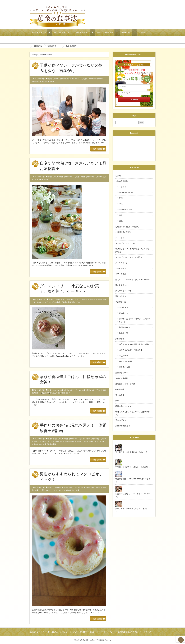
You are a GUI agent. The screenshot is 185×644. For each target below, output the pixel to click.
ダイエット (79, 299)
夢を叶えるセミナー (105, 32)
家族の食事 (54, 46)
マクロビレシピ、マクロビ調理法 (129, 257)
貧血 (121, 221)
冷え (121, 204)
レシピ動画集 (121, 268)
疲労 (121, 215)
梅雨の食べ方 (124, 327)
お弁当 (50, 439)
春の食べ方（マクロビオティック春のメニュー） (133, 320)
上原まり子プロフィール (39, 632)
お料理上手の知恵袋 (123, 232)
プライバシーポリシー (106, 632)
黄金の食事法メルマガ (63, 32)
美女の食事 (95, 299)
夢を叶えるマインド (123, 291)
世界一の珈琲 (121, 274)
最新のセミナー (122, 373)
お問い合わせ (66, 632)
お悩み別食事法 (123, 181)
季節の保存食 (121, 296)
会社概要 (55, 632)
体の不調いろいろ (126, 192)
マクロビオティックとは (78, 79)
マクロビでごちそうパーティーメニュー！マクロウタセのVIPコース (59, 40)
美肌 (101, 299)
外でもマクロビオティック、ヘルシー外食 (50, 441)
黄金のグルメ (76, 302)
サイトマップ (145, 632)
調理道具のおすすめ (123, 406)
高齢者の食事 (37, 81)
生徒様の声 (126, 32)
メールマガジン (122, 263)
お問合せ (142, 32)
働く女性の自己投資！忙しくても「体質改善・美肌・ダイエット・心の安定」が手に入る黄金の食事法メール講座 (134, 72)
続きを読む (97, 149)
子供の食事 (91, 79)
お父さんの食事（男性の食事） (59, 79)
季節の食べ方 (121, 302)
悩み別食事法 (82, 32)
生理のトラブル (125, 209)
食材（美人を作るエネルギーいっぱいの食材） (132, 413)
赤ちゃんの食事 (55, 393)
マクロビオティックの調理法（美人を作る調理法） (132, 250)
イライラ (123, 187)
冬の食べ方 (124, 307)
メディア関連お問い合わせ (84, 632)
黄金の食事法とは (39, 32)
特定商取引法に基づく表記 (127, 632)
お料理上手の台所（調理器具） (128, 227)
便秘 (121, 198)
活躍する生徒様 (122, 378)
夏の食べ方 (100, 177)
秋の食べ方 (124, 333)
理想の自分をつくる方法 (93, 441)
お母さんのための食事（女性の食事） (61, 177)
